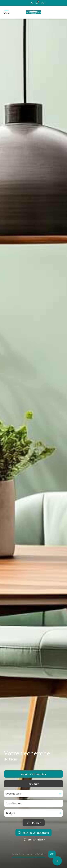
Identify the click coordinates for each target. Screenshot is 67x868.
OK (52, 854)
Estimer (34, 784)
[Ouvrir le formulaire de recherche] (34, 823)
